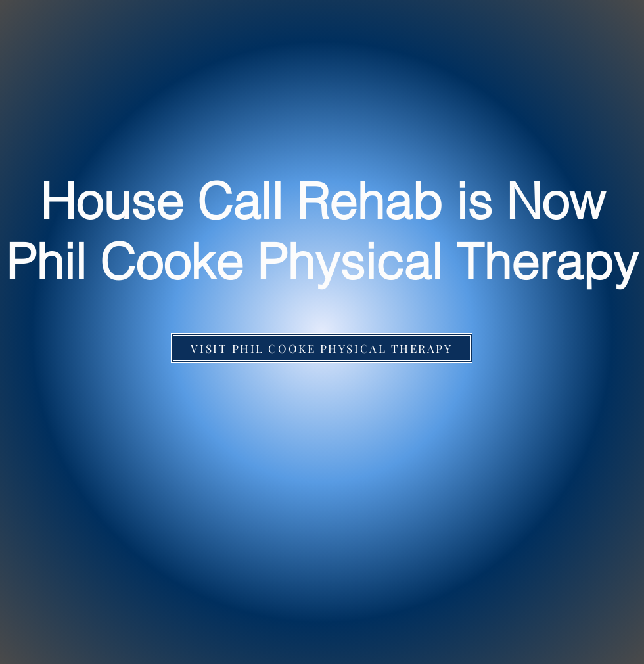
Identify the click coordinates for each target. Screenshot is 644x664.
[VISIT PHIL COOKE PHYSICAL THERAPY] (322, 348)
